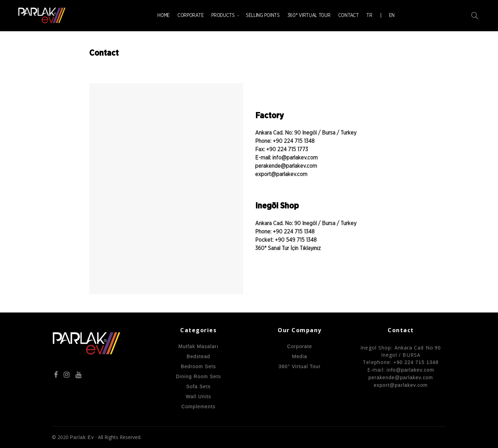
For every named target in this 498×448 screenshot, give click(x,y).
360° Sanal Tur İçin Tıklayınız (288, 248)
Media (299, 356)
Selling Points (263, 16)
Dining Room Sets (199, 376)
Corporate (191, 16)
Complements (199, 407)
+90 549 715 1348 (296, 240)
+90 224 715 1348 (294, 141)
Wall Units (199, 396)
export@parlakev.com (281, 174)
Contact (349, 16)
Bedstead (199, 356)
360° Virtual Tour (309, 16)
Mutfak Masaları (199, 346)
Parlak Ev (82, 437)
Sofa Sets (198, 386)
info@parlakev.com (294, 158)
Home (164, 16)
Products (223, 16)
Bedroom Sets (199, 366)
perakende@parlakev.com (286, 166)
